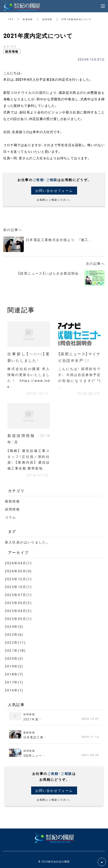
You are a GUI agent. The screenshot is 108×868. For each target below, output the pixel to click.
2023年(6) (14, 634)
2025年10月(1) (18, 587)
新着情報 (28, 19)
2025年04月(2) (18, 611)
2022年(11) (15, 642)
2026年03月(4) (18, 571)
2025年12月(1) (18, 579)
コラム (11, 517)
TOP (11, 19)
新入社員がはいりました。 (27, 542)
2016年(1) (14, 690)
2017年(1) (14, 682)
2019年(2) (14, 666)
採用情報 (47, 19)
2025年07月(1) (18, 595)
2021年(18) (15, 650)
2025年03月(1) (18, 619)
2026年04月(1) (18, 563)
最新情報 (13, 501)
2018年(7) (14, 674)
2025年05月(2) (18, 603)
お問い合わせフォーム (54, 190)
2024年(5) (14, 626)
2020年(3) (14, 658)
